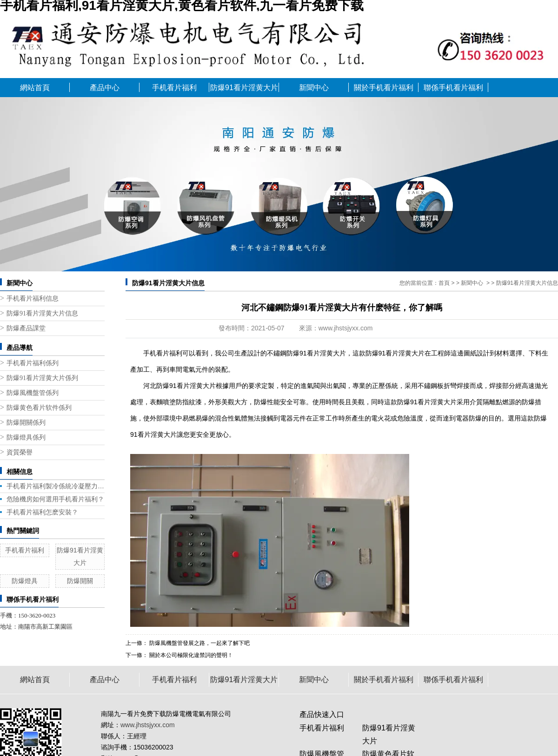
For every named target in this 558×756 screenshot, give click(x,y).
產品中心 (105, 88)
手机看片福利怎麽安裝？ (42, 512)
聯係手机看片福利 (453, 88)
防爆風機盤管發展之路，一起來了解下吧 (199, 643)
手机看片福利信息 (33, 299)
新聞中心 (314, 88)
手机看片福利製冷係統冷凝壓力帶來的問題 (56, 486)
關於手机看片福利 (384, 88)
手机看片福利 (174, 88)
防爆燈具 (25, 581)
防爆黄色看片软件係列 (39, 408)
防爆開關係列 (26, 423)
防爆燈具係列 (26, 437)
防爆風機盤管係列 (33, 393)
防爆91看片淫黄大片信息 (42, 313)
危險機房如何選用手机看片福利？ (55, 499)
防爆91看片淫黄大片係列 (42, 378)
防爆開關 (80, 581)
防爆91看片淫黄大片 (244, 88)
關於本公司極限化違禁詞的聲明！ (190, 655)
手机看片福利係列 (33, 363)
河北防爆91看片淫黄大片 (179, 386)
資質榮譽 (20, 452)
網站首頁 (35, 88)
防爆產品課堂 (26, 328)
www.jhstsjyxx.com (346, 328)
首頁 (444, 283)
